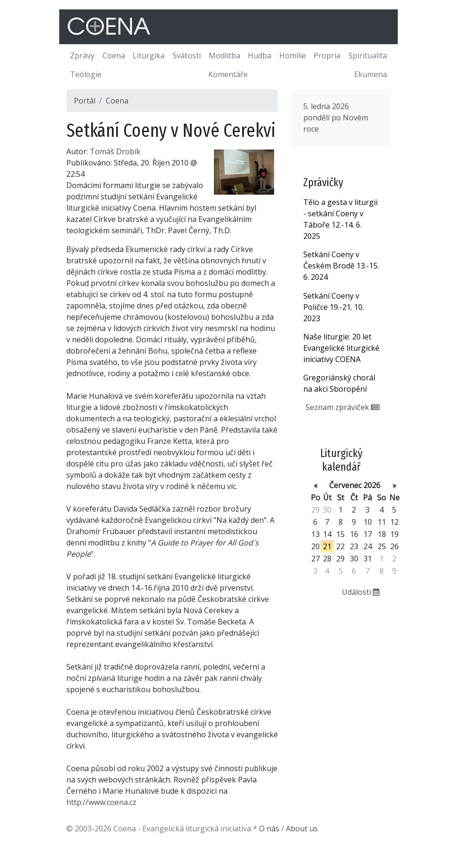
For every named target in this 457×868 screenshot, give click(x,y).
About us (302, 829)
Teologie (86, 74)
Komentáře (228, 74)
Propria (327, 55)
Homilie (293, 55)
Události (361, 592)
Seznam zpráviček (343, 407)
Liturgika (149, 55)
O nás (269, 829)
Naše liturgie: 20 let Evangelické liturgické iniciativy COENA (341, 348)
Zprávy (82, 55)
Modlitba (225, 55)
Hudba (260, 55)
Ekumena (370, 74)
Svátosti (187, 55)
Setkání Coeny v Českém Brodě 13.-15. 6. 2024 (341, 266)
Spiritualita (368, 55)
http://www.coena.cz (101, 802)
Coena (114, 55)
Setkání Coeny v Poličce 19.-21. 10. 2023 (334, 307)
